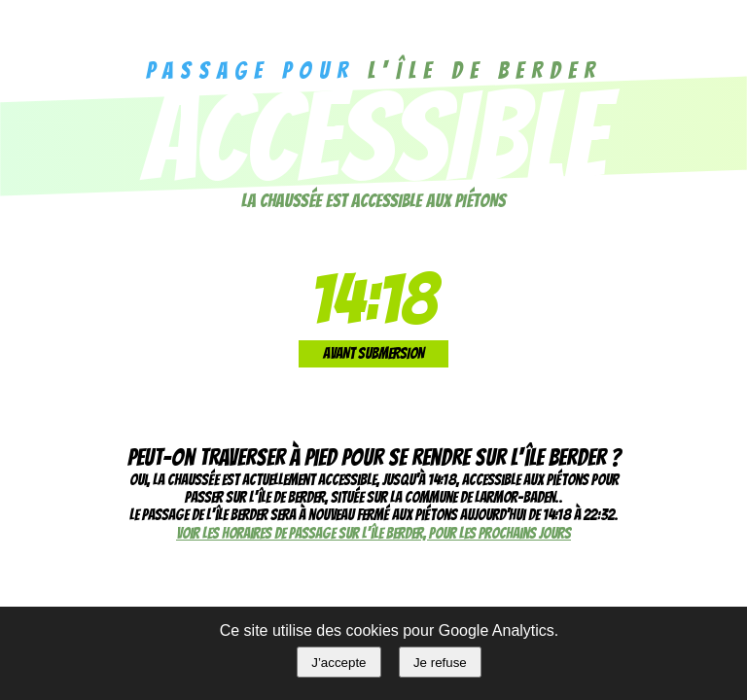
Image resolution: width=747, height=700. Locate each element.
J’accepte (338, 663)
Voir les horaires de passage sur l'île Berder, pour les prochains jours (373, 533)
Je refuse (440, 663)
